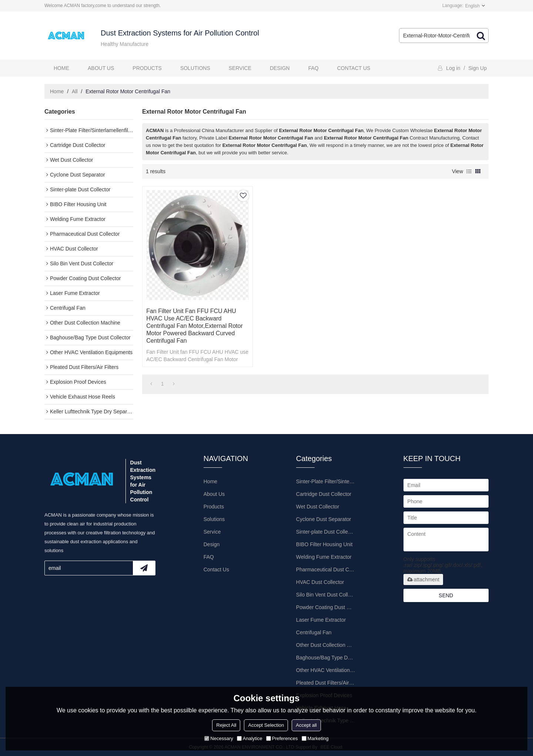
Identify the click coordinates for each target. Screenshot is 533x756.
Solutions (195, 68)
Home (61, 68)
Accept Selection (266, 725)
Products (147, 68)
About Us (101, 68)
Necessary (219, 738)
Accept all (306, 725)
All (75, 91)
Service (240, 68)
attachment (423, 579)
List (469, 171)
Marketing (315, 738)
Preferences (282, 738)
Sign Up (477, 68)
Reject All (226, 725)
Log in (453, 68)
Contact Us (354, 68)
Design (280, 68)
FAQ (314, 68)
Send (446, 595)
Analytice (250, 738)
